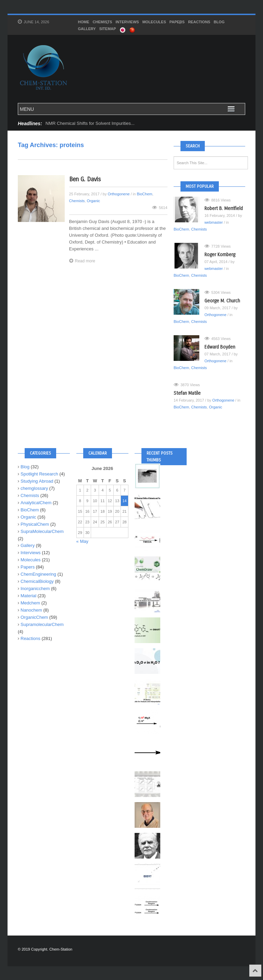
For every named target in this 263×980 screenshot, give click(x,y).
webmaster (214, 222)
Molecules (154, 22)
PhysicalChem (35, 524)
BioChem (144, 194)
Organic (93, 201)
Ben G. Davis (85, 179)
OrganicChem (34, 617)
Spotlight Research (39, 474)
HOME (84, 22)
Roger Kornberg (220, 255)
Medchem (30, 603)
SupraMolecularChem (42, 531)
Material (28, 596)
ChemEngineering (38, 574)
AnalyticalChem (36, 503)
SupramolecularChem (42, 624)
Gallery (87, 29)
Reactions (199, 22)
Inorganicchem (35, 589)
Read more (82, 261)
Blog (219, 22)
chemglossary (34, 488)
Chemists (103, 23)
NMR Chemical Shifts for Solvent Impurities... (90, 123)
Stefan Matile (187, 393)
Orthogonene (118, 194)
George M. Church (222, 301)
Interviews (127, 22)
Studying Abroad (37, 481)
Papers (177, 23)
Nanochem (31, 610)
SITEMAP (108, 29)
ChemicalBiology (37, 581)
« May (82, 541)
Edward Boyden (220, 347)
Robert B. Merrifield (224, 208)
